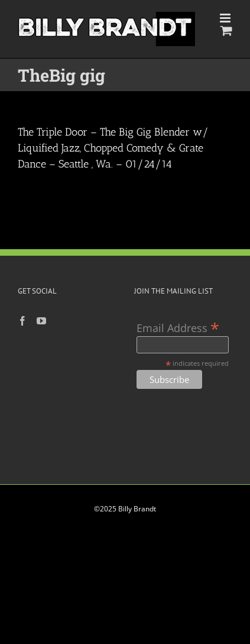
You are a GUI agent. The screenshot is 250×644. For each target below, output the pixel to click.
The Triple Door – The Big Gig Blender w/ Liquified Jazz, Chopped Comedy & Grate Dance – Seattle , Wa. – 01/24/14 (113, 148)
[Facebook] (22, 321)
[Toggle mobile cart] (226, 30)
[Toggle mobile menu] (226, 18)
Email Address (178, 327)
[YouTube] (41, 321)
